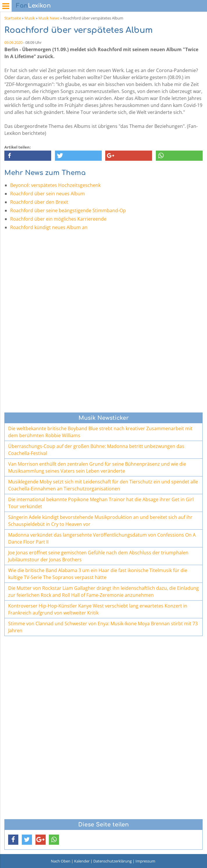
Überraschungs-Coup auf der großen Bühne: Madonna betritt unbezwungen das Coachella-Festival (96, 450)
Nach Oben (61, 861)
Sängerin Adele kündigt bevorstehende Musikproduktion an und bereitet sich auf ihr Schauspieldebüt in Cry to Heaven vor (100, 521)
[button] (28, 156)
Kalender (82, 861)
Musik (30, 18)
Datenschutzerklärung (113, 861)
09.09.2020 (13, 42)
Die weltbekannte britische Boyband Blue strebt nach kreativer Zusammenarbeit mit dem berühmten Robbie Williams (100, 432)
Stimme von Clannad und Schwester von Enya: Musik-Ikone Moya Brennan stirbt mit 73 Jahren (103, 627)
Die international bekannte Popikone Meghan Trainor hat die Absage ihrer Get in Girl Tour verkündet (101, 503)
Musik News (49, 18)
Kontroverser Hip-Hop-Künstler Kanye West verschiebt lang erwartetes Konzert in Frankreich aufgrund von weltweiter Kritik (98, 609)
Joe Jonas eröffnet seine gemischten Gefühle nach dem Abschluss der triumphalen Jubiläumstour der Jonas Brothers (98, 556)
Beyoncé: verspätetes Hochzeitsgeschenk (55, 185)
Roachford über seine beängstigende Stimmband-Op (68, 210)
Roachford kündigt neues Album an (49, 227)
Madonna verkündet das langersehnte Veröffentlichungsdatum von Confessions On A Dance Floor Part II (102, 538)
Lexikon (33, 6)
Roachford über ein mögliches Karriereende (58, 219)
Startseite (13, 18)
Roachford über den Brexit (39, 202)
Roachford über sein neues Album (48, 194)
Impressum (145, 861)
